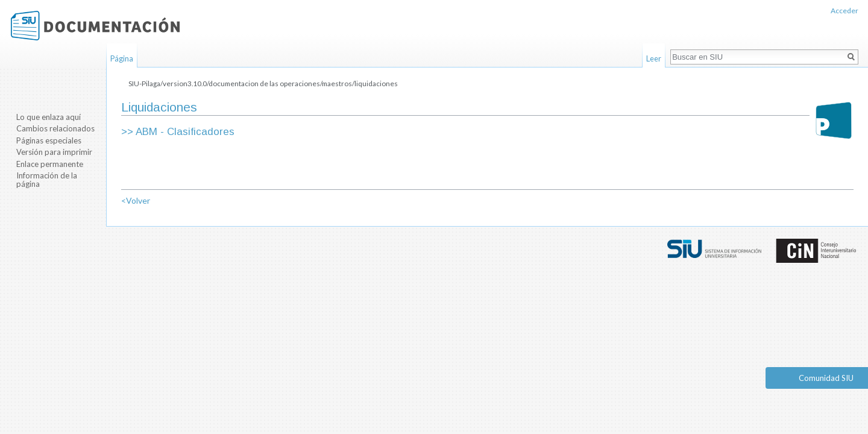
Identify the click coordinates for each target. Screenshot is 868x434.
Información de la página (47, 180)
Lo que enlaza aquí (49, 117)
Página (122, 58)
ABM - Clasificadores (185, 132)
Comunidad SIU (826, 378)
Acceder (844, 11)
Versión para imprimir (54, 152)
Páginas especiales (49, 140)
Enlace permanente (50, 164)
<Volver (136, 200)
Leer (654, 58)
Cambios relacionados (55, 128)
